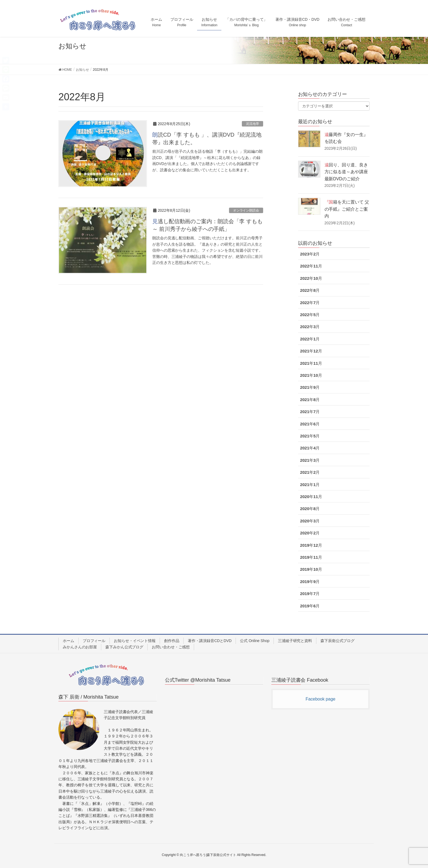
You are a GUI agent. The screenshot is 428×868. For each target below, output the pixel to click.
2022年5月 (310, 315)
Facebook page (320, 699)
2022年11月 (311, 266)
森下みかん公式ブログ (124, 647)
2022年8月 (310, 290)
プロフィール (94, 641)
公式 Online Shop (255, 641)
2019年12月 (311, 545)
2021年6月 (310, 424)
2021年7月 (310, 412)
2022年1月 (310, 339)
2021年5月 (310, 436)
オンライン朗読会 (246, 210)
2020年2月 (310, 533)
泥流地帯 (252, 124)
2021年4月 (310, 448)
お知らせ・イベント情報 (135, 641)
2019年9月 (310, 582)
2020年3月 (310, 521)
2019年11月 (311, 557)
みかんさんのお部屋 (80, 647)
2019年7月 (310, 594)
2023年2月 (310, 254)
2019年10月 (311, 569)
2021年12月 (311, 351)
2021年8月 (310, 400)
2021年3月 (310, 460)
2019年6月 (310, 606)
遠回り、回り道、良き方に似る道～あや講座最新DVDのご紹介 (346, 172)
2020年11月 (311, 497)
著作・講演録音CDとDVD (210, 641)
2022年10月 (311, 278)
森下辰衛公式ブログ (338, 641)
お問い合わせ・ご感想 (171, 647)
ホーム (69, 641)
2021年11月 (311, 363)
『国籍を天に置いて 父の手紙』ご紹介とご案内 (347, 209)
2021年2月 (310, 472)
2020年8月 (310, 509)
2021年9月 (310, 387)
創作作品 (172, 641)
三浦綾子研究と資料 (295, 641)
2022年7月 (310, 303)
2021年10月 (311, 375)
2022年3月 (310, 327)
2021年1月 (310, 485)
